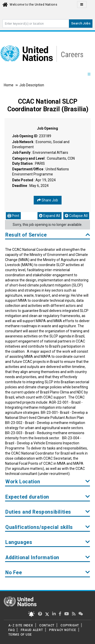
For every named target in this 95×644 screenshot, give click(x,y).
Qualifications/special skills (48, 527)
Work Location (48, 482)
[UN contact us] (81, 614)
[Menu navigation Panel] (89, 74)
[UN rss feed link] (74, 614)
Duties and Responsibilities (48, 512)
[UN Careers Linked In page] (54, 614)
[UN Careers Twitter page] (40, 614)
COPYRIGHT (70, 625)
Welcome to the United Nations (33, 5)
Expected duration (48, 497)
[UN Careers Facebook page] (60, 614)
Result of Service (48, 235)
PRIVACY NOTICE (63, 630)
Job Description (32, 85)
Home (9, 85)
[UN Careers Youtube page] (67, 614)
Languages (48, 542)
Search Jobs (81, 23)
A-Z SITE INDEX (21, 625)
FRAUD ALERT (32, 630)
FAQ (12, 630)
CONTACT (47, 625)
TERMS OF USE (20, 635)
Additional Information (48, 558)
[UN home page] (20, 601)
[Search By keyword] (36, 24)
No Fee (48, 573)
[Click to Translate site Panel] (82, 4)
